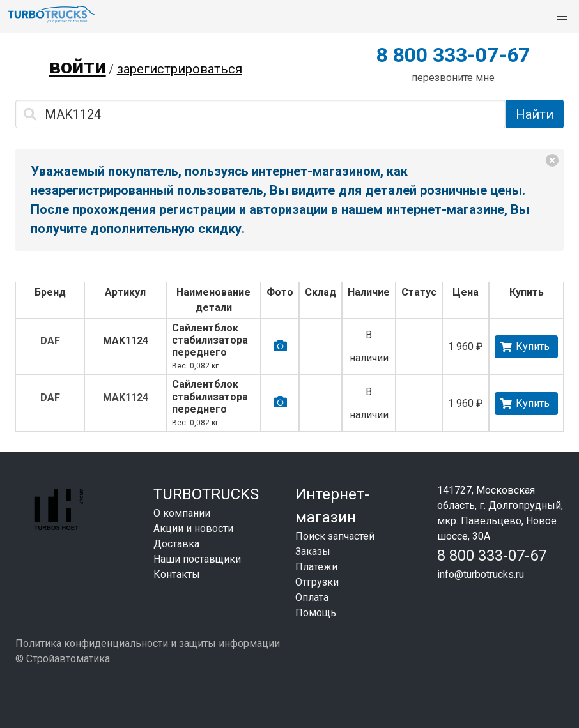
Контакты (177, 574)
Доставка (176, 544)
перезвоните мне (453, 78)
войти (78, 66)
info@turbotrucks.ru (481, 574)
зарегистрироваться (180, 69)
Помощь (316, 613)
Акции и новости (193, 528)
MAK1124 (126, 341)
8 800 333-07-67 (453, 55)
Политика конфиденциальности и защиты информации (148, 643)
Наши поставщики (197, 559)
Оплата (312, 597)
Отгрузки (317, 582)
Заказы (313, 551)
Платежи (316, 567)
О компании (182, 513)
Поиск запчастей (335, 536)
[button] (562, 17)
